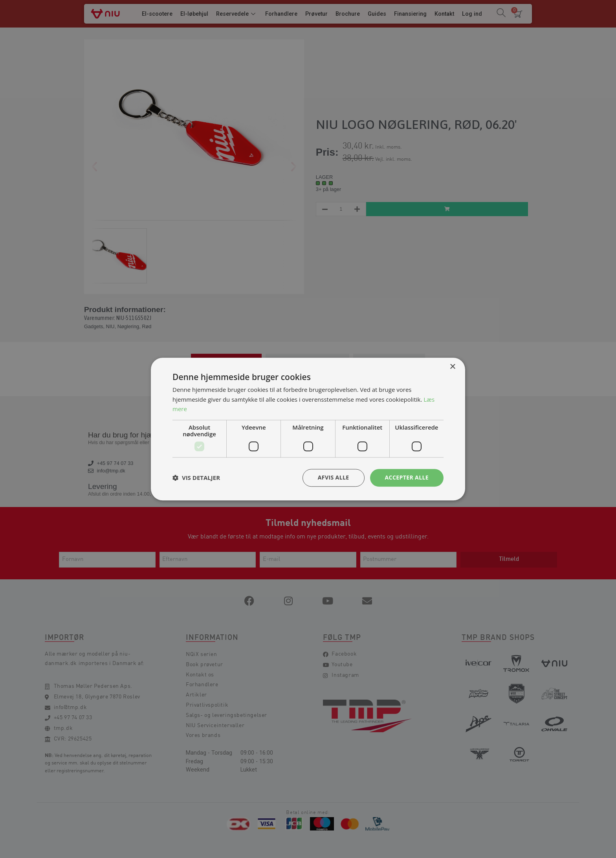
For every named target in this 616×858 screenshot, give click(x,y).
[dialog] (308, 429)
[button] (196, 478)
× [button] (452, 367)
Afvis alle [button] (334, 477)
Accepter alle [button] (407, 477)
